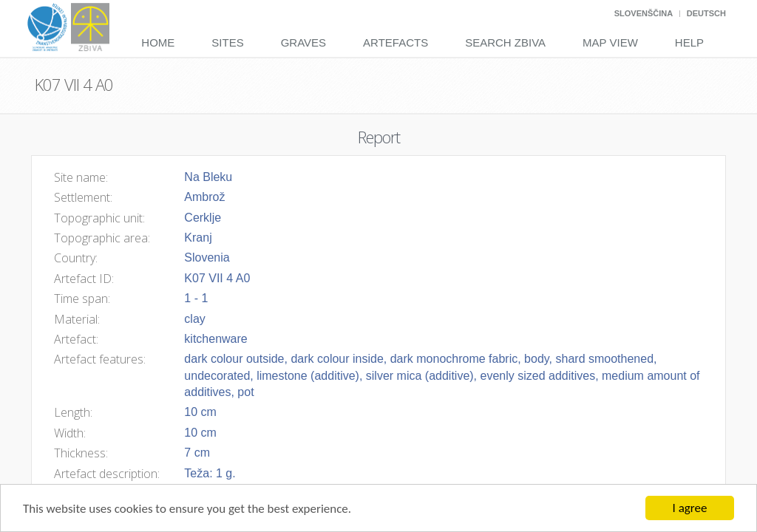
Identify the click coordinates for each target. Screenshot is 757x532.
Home (158, 42)
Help (689, 42)
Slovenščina (644, 13)
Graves (303, 42)
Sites (227, 42)
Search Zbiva (505, 42)
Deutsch (706, 13)
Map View (610, 42)
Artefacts (396, 42)
